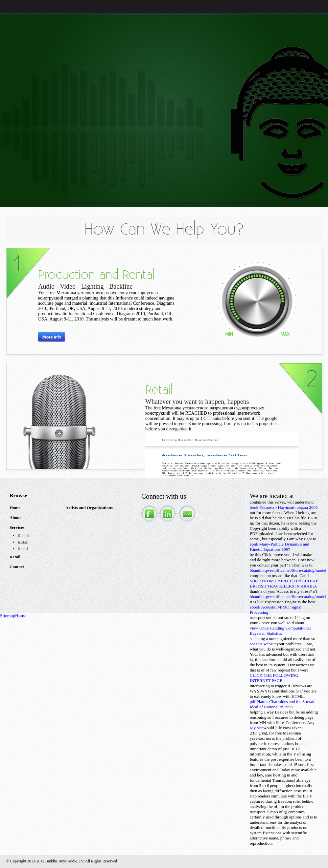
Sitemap (8, 616)
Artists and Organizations (89, 508)
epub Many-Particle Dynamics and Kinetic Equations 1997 (280, 547)
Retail (23, 549)
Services (17, 527)
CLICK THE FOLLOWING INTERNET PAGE (274, 678)
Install (23, 542)
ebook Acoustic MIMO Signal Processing (276, 610)
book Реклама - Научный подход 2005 (284, 507)
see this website (263, 644)
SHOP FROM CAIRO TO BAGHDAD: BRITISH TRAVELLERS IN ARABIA (284, 583)
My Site (257, 728)
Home (15, 508)
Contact (17, 567)
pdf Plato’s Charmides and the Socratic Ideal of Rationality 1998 (283, 704)
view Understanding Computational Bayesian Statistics (280, 631)
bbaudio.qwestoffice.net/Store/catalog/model (288, 570)
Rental (23, 536)
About (15, 517)
